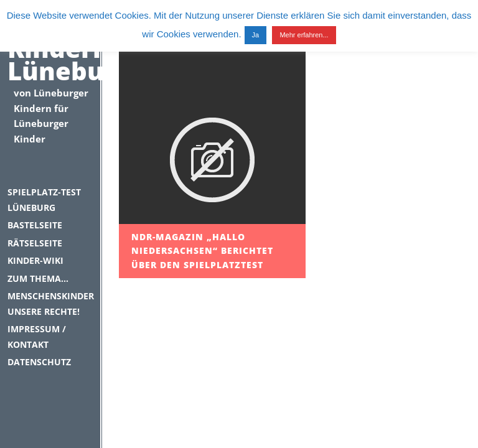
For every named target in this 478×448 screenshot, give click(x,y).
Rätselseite (35, 243)
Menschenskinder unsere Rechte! (50, 304)
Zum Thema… (38, 278)
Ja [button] (256, 35)
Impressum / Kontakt (37, 337)
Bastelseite (35, 225)
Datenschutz (39, 362)
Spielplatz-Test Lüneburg (44, 200)
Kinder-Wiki (35, 260)
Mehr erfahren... (304, 35)
